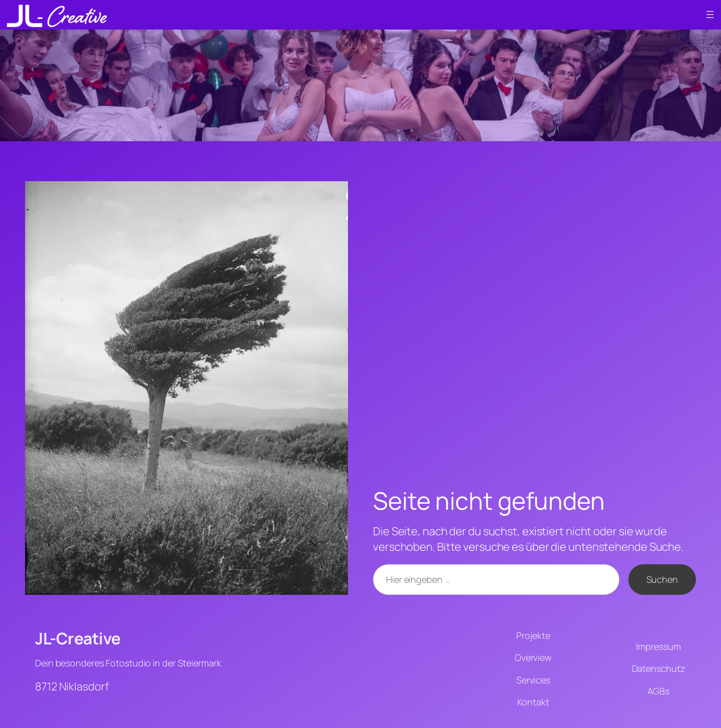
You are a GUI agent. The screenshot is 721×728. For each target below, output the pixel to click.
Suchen (662, 579)
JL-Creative (78, 638)
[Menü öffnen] (710, 15)
